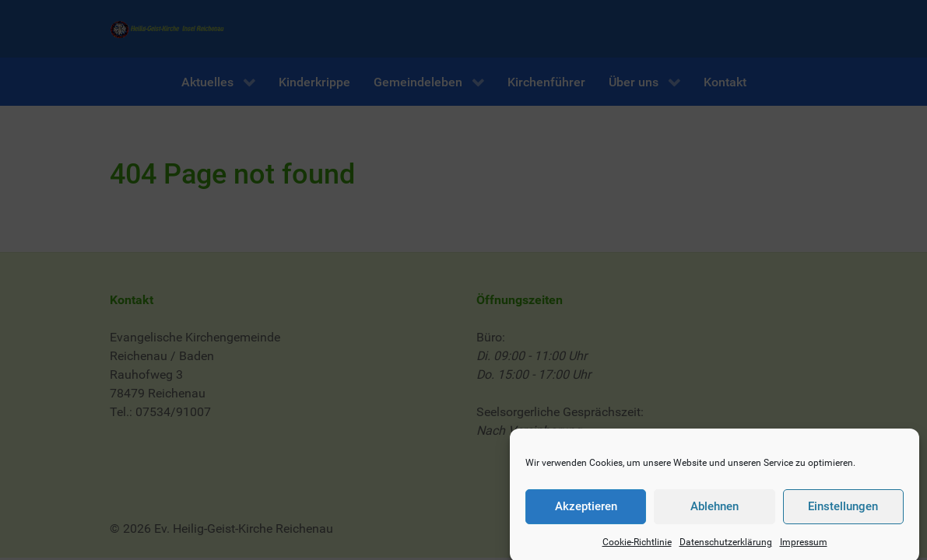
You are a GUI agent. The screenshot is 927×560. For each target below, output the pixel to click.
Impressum (804, 547)
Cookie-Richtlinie (637, 547)
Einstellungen (843, 511)
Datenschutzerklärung (726, 547)
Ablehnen (715, 511)
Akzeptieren (586, 511)
